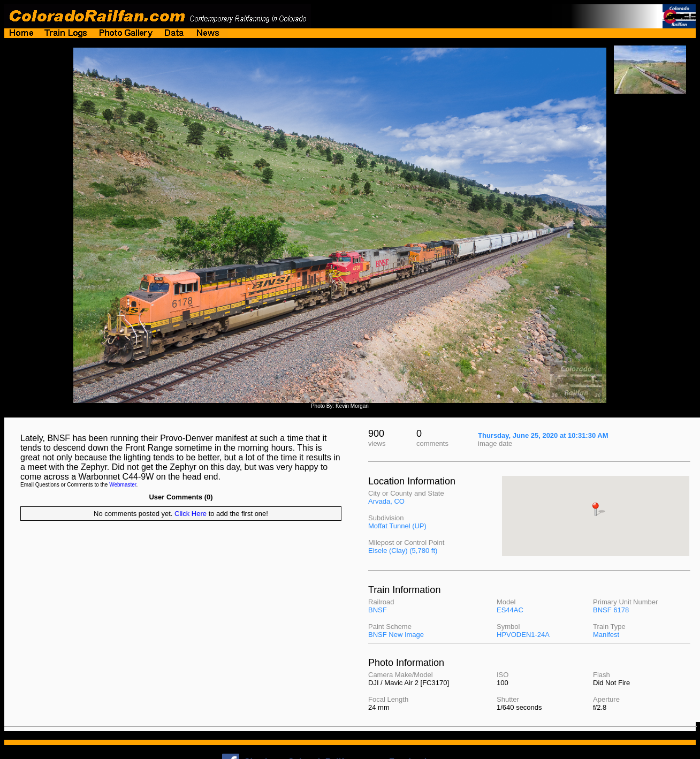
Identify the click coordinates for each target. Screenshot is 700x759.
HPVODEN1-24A (523, 635)
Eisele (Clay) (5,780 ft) (403, 551)
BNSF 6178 (611, 610)
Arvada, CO (386, 501)
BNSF (378, 610)
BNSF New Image (396, 635)
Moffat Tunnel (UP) (397, 526)
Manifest (606, 635)
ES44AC (510, 610)
